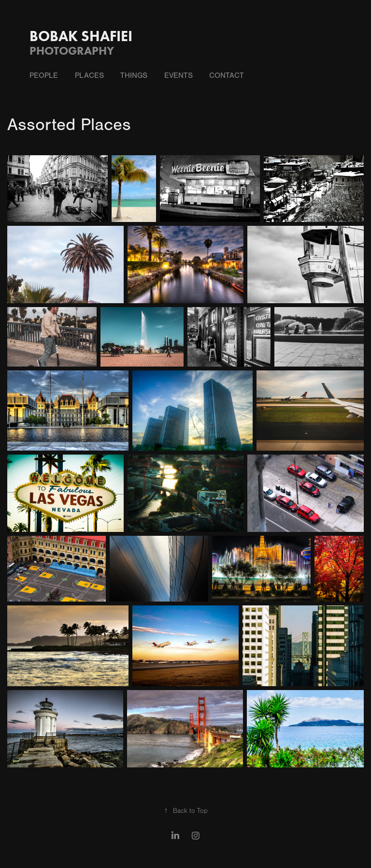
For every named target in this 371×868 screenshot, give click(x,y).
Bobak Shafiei (81, 36)
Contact (227, 75)
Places (89, 75)
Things (134, 75)
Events (178, 75)
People (44, 75)
